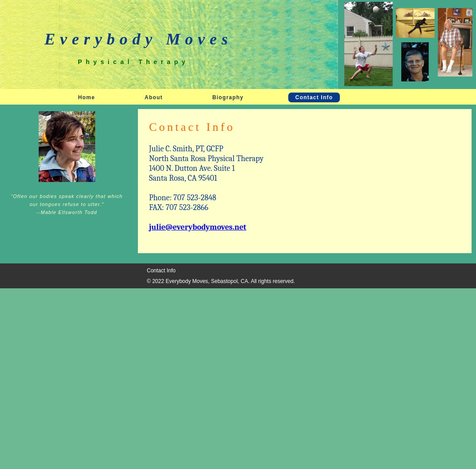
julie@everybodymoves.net (198, 227)
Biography (228, 97)
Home (86, 97)
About (154, 97)
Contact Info (314, 97)
